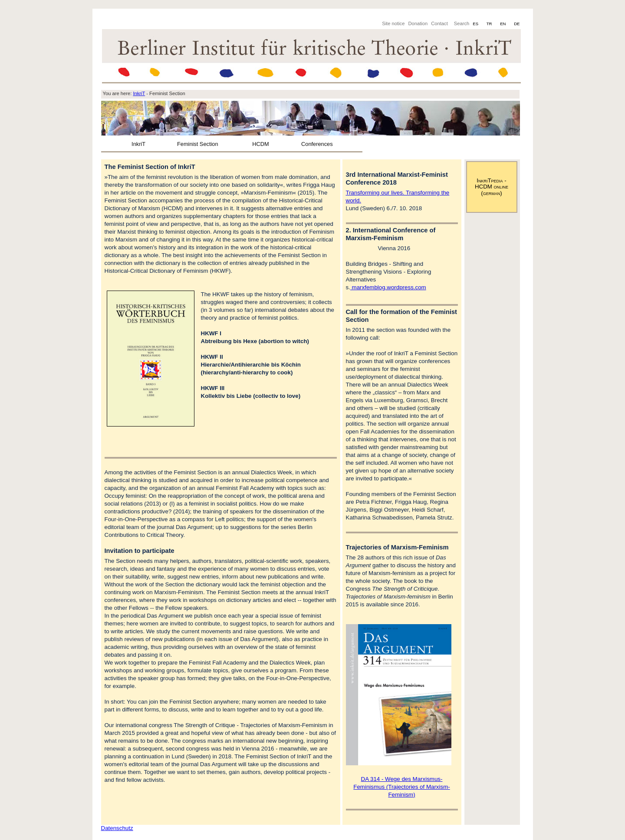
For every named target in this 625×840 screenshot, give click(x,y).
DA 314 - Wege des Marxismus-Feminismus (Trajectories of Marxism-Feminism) (401, 787)
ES (476, 24)
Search (462, 23)
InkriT (138, 144)
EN (503, 24)
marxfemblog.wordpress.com (388, 287)
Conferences (317, 144)
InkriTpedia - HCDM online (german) (492, 187)
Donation (418, 23)
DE (517, 24)
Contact (439, 23)
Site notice (393, 23)
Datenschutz (117, 828)
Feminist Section (198, 144)
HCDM (260, 144)
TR (490, 24)
